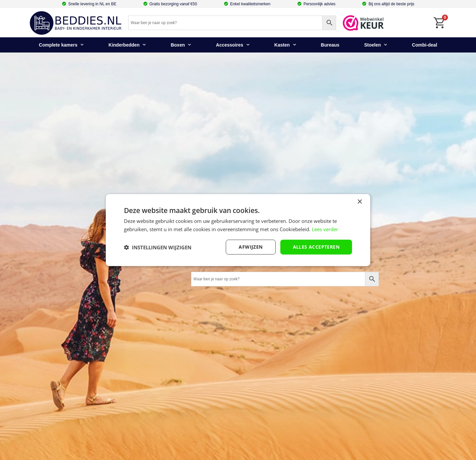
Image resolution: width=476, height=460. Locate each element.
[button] (158, 247)
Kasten (285, 45)
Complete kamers (61, 45)
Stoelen (376, 45)
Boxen (181, 45)
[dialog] (238, 230)
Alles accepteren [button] (316, 247)
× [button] (359, 202)
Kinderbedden (127, 45)
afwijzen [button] (251, 247)
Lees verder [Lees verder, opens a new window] (325, 229)
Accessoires (233, 45)
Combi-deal (424, 45)
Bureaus (330, 45)
